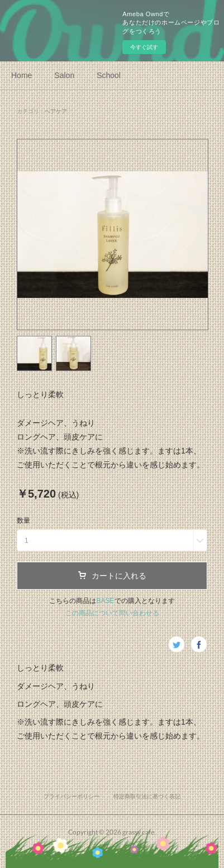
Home (22, 75)
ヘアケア (56, 111)
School (109, 75)
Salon (64, 75)
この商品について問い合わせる (112, 613)
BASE (105, 601)
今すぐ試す (144, 47)
